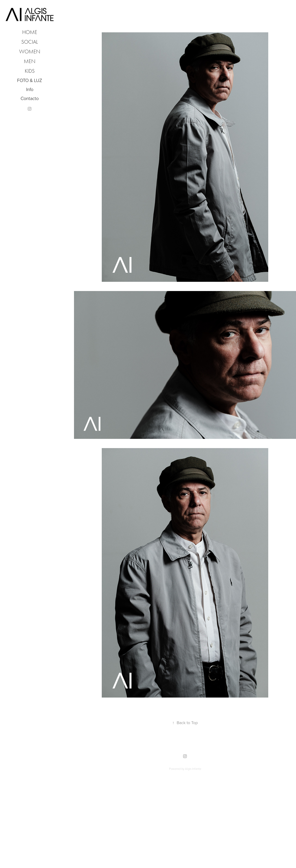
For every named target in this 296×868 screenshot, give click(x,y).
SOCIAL (30, 42)
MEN (30, 61)
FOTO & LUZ (30, 80)
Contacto (30, 98)
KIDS (30, 71)
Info (30, 89)
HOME (30, 32)
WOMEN (30, 52)
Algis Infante (193, 769)
